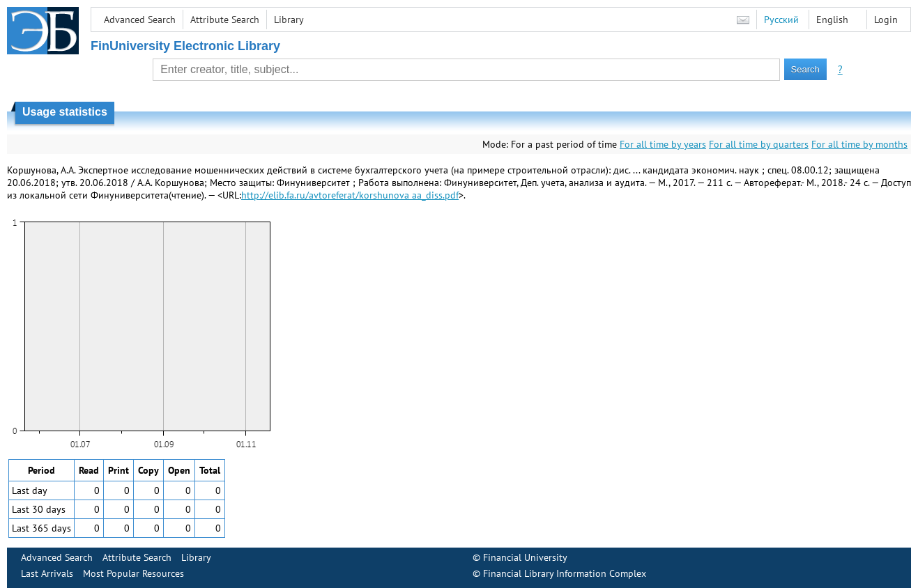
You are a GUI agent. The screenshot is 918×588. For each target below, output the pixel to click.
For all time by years (663, 144)
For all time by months (859, 144)
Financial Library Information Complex (565, 573)
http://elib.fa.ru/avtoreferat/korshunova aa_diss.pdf (350, 195)
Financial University (525, 557)
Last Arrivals (47, 573)
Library (289, 20)
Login (886, 20)
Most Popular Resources (133, 573)
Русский (781, 20)
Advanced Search (140, 20)
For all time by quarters (759, 144)
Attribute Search (225, 20)
